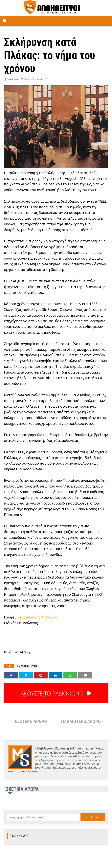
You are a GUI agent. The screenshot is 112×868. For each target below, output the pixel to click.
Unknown (12, 79)
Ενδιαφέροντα (27, 666)
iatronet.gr (23, 651)
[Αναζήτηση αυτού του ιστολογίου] (44, 817)
